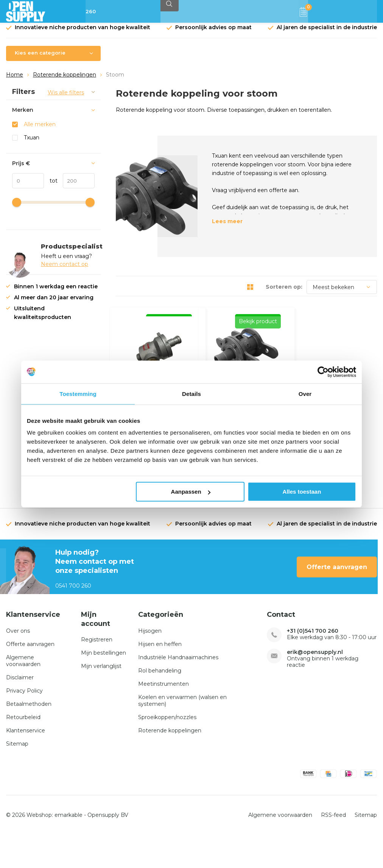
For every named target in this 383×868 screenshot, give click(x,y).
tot (51, 186)
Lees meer (227, 227)
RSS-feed (333, 848)
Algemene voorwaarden (23, 694)
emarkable (69, 848)
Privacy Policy (24, 724)
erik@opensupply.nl (315, 685)
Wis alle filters (66, 98)
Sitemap (17, 777)
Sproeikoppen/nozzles (167, 750)
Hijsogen (150, 664)
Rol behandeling (160, 704)
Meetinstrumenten (163, 717)
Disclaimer (20, 710)
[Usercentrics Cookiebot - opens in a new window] (323, 372)
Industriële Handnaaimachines (178, 690)
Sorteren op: (284, 292)
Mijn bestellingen (104, 686)
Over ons (18, 664)
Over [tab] (305, 393)
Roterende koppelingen (65, 80)
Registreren (97, 673)
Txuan (32, 143)
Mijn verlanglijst (101, 699)
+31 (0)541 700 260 (313, 664)
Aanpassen (191, 492)
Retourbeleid (23, 750)
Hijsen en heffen (160, 677)
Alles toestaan (302, 492)
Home (15, 80)
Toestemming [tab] (78, 393)
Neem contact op (65, 270)
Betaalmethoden (29, 737)
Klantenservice (26, 763)
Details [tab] (191, 393)
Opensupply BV (108, 848)
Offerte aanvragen (337, 600)
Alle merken (40, 130)
